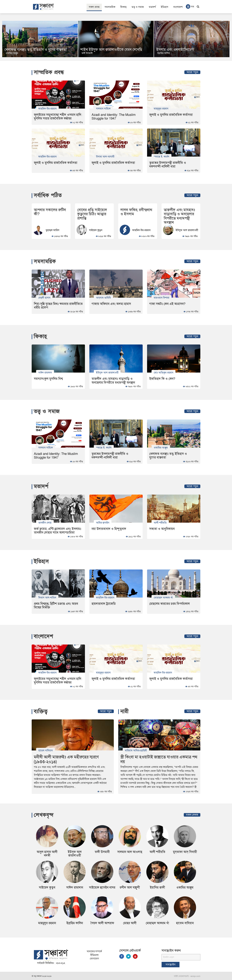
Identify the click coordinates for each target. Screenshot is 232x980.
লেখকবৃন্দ (44, 815)
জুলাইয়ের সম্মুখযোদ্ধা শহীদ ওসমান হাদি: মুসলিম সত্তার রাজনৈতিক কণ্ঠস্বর (58, 117)
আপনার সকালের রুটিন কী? (50, 212)
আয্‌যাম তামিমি (103, 298)
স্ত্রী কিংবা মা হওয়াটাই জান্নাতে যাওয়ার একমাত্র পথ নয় (159, 759)
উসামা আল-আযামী (105, 157)
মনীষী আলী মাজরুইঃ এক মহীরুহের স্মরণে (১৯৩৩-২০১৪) (66, 759)
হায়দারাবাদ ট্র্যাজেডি (104, 604)
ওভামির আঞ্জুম (88, 53)
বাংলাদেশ (178, 7)
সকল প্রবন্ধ (94, 7)
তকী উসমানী (163, 53)
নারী (124, 711)
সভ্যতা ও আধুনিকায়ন (162, 529)
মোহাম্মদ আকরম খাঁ (163, 598)
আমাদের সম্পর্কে (94, 951)
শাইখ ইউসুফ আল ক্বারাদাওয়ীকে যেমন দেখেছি (187, 50)
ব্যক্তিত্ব (41, 711)
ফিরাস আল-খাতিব (47, 598)
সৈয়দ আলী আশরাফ (102, 923)
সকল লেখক (192, 815)
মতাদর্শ (152, 7)
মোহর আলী (130, 923)
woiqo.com (195, 976)
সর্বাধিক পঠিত (48, 195)
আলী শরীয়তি (160, 523)
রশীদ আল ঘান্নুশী (130, 888)
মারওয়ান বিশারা (161, 298)
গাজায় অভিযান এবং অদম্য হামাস (111, 304)
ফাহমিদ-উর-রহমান (47, 109)
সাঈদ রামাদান (45, 373)
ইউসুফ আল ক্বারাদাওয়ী (187, 230)
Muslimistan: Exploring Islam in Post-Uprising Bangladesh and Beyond (35, 48)
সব (190, 6)
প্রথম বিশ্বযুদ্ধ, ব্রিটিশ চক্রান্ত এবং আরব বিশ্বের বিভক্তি (56, 606)
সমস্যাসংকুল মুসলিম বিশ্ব (48, 379)
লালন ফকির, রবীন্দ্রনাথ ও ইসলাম (136, 212)
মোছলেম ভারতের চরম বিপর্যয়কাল (169, 604)
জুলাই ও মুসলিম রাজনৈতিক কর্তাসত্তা (171, 115)
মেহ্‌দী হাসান (44, 298)
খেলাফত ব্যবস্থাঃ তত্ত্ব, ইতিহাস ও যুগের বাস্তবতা (111, 50)
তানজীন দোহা (45, 523)
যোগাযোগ (94, 959)
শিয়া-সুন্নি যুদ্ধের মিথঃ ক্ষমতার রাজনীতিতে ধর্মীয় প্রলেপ (58, 306)
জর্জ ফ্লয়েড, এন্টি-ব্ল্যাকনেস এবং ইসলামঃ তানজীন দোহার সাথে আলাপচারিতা (57, 531)
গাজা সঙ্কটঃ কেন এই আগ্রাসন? (167, 304)
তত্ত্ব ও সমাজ (138, 7)
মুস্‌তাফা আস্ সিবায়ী (185, 852)
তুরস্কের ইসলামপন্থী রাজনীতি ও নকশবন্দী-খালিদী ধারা (168, 165)
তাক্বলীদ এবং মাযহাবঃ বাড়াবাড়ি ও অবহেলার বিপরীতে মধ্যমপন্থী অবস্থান (179, 216)
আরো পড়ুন (192, 72)
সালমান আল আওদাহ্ (130, 852)
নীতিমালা (94, 955)
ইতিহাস (165, 7)
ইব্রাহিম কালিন (75, 923)
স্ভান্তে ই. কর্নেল (161, 157)
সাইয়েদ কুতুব (96, 230)
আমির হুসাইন (103, 523)
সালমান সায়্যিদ (103, 109)
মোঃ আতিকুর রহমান (163, 373)
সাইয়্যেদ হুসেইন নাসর (102, 888)
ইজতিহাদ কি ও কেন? (162, 379)
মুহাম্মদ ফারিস (53, 230)
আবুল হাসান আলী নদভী (47, 854)
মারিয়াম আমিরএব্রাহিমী (136, 751)
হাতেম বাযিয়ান (45, 751)
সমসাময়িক (110, 7)
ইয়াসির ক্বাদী (157, 888)
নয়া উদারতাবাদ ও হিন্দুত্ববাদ (109, 529)
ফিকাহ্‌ (123, 7)
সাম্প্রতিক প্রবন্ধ (49, 72)
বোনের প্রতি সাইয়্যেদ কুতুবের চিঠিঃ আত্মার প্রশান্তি (92, 214)
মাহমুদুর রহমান (161, 109)
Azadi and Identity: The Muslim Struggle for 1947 (114, 117)
